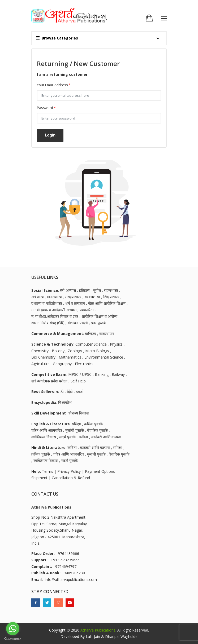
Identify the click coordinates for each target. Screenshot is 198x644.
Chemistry (40, 351)
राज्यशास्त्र (111, 290)
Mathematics (70, 357)
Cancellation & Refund (71, 478)
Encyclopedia (44, 402)
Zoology (75, 351)
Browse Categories (57, 38)
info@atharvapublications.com (71, 579)
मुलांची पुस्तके (75, 430)
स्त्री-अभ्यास (68, 290)
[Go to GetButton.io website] (13, 639)
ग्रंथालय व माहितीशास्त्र (47, 303)
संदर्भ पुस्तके (67, 437)
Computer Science (91, 344)
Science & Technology (52, 344)
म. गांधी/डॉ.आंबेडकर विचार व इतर (55, 316)
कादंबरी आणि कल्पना (106, 437)
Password (46, 108)
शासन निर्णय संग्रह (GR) (48, 323)
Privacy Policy (69, 471)
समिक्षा (76, 424)
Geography (62, 364)
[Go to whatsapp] (13, 629)
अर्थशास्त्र (38, 297)
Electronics (84, 364)
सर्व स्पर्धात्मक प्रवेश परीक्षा (49, 381)
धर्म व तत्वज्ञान (75, 303)
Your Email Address (54, 85)
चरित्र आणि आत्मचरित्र (47, 430)
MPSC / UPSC (80, 374)
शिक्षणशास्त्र (111, 297)
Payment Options (100, 471)
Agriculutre (40, 364)
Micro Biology (97, 351)
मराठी (60, 392)
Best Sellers (43, 392)
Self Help (78, 381)
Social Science (45, 290)
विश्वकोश (65, 402)
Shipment (39, 478)
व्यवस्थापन (107, 334)
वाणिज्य (91, 334)
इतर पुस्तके (99, 323)
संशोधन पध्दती (78, 323)
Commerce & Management (57, 334)
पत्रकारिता (87, 310)
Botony (58, 351)
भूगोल (97, 290)
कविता (83, 437)
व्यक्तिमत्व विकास (44, 437)
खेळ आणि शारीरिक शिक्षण (107, 303)
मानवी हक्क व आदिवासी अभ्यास (54, 310)
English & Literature (51, 424)
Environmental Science (104, 357)
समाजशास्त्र (92, 297)
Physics (116, 344)
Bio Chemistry (43, 357)
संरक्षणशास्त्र (73, 297)
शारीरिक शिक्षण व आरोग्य (99, 316)
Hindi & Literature (48, 447)
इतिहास (84, 290)
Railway (118, 374)
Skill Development (49, 413)
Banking (102, 374)
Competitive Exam (49, 374)
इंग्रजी (80, 392)
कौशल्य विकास (78, 413)
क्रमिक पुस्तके (93, 424)
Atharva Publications (98, 630)
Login (50, 135)
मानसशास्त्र (54, 297)
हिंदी (70, 392)
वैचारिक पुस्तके (97, 430)
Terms (48, 471)
